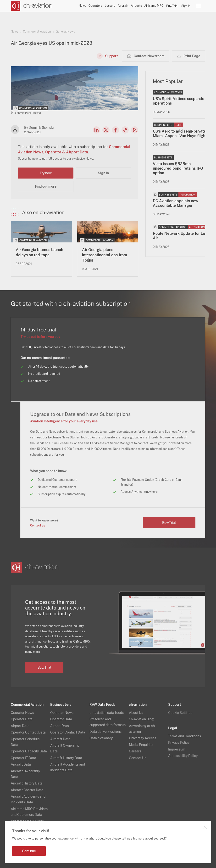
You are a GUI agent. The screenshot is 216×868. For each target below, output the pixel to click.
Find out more (46, 186)
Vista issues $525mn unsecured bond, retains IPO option (178, 168)
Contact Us (138, 758)
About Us (136, 713)
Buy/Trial (172, 6)
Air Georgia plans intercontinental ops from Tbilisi (105, 255)
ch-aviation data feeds (107, 713)
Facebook (116, 130)
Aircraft (123, 6)
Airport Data (20, 726)
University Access (143, 738)
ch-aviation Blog (141, 719)
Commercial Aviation (37, 32)
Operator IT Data (23, 758)
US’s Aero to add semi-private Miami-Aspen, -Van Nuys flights (181, 134)
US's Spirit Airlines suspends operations (178, 101)
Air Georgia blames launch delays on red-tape (39, 252)
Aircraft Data (21, 764)
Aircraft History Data (27, 783)
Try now (46, 173)
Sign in (186, 6)
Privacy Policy (179, 743)
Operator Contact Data (28, 732)
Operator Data (22, 719)
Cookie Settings (180, 713)
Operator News (22, 713)
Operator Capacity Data (29, 751)
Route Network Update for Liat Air (180, 236)
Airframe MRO (154, 6)
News (82, 6)
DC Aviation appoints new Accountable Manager (176, 203)
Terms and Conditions (185, 736)
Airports (136, 6)
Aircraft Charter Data (27, 790)
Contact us (38, 526)
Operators (95, 6)
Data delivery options (105, 732)
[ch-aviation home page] (32, 6)
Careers (135, 751)
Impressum (177, 749)
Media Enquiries (141, 745)
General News (65, 32)
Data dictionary (101, 738)
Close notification (205, 827)
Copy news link (125, 130)
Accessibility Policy (183, 756)
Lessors (110, 6)
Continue (29, 851)
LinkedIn (96, 130)
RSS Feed (135, 130)
